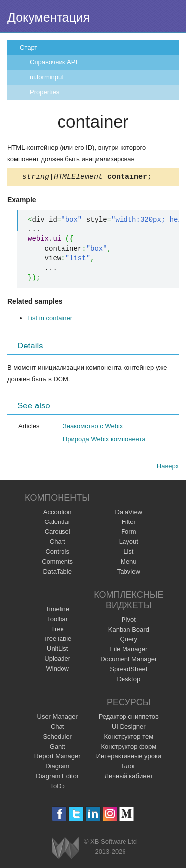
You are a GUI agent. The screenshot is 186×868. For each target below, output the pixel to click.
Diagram (57, 768)
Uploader (57, 660)
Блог (128, 768)
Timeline (57, 610)
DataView (129, 513)
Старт (29, 47)
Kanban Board (129, 631)
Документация (49, 17)
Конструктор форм (128, 748)
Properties (44, 92)
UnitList (57, 650)
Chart (58, 543)
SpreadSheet (128, 670)
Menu (129, 563)
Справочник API (54, 62)
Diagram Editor (57, 778)
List (128, 553)
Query (129, 641)
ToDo (58, 787)
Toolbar (57, 620)
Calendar (57, 523)
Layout (129, 543)
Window (58, 670)
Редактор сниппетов (129, 718)
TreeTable (57, 640)
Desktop (128, 680)
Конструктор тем (128, 738)
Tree (58, 630)
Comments (57, 563)
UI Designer (129, 728)
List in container (50, 319)
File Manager (128, 651)
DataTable (57, 573)
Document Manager (128, 661)
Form (128, 533)
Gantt (58, 748)
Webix (65, 849)
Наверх (168, 468)
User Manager (58, 718)
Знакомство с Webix (93, 428)
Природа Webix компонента (104, 440)
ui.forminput (47, 77)
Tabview (129, 573)
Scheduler (57, 738)
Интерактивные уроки (129, 758)
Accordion (58, 513)
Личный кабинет (128, 778)
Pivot (129, 621)
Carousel (58, 533)
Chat (57, 728)
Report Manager (58, 758)
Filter (129, 523)
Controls (57, 553)
